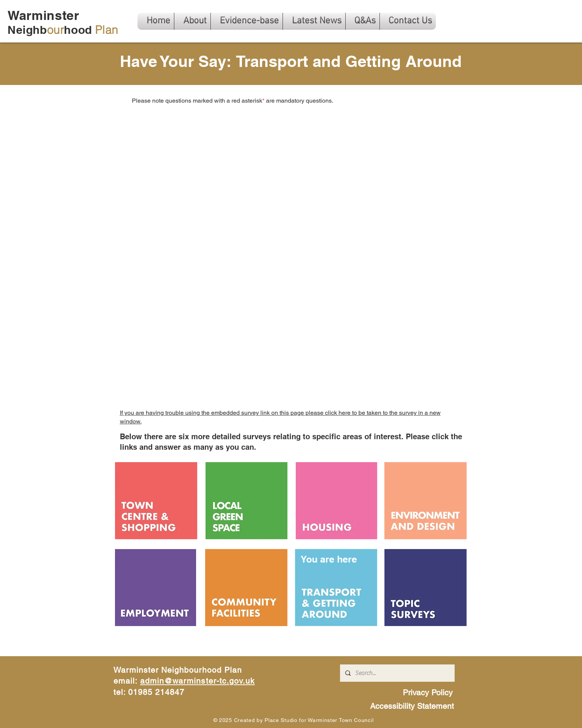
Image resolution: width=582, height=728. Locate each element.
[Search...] (397, 673)
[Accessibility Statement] (413, 706)
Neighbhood (63, 30)
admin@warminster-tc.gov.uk (197, 681)
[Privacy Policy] (429, 692)
